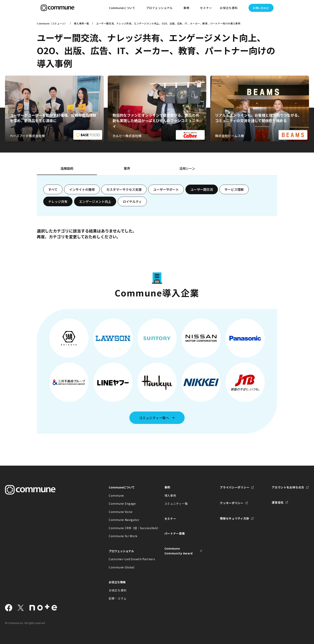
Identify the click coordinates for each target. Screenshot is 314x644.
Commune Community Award (179, 551)
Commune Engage (122, 503)
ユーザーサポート (166, 189)
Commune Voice (121, 512)
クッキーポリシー (232, 503)
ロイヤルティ (132, 201)
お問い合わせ (261, 8)
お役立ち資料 (118, 590)
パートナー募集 (175, 533)
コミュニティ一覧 (176, 503)
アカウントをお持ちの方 (288, 487)
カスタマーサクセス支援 (124, 189)
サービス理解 (234, 189)
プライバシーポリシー (235, 487)
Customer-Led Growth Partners (128, 559)
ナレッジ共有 (58, 201)
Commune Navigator (124, 520)
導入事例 (170, 495)
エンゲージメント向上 (95, 201)
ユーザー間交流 (202, 189)
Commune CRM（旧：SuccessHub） (128, 528)
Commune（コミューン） (52, 23)
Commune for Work (123, 536)
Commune (116, 495)
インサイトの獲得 (82, 189)
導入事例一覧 (82, 23)
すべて (53, 189)
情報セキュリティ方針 (234, 518)
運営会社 (278, 502)
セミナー (206, 8)
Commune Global (122, 567)
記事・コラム (118, 598)
